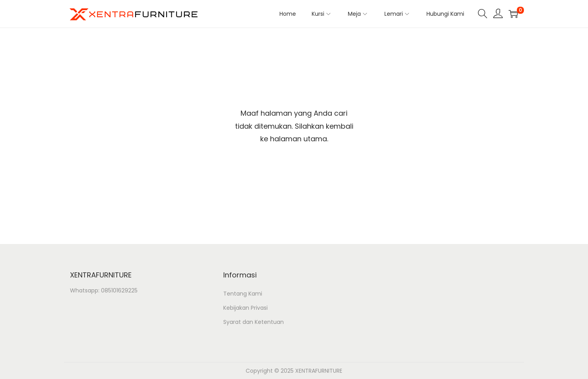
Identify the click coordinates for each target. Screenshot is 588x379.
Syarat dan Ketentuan (254, 322)
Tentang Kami (243, 294)
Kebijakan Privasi (245, 308)
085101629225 (119, 290)
